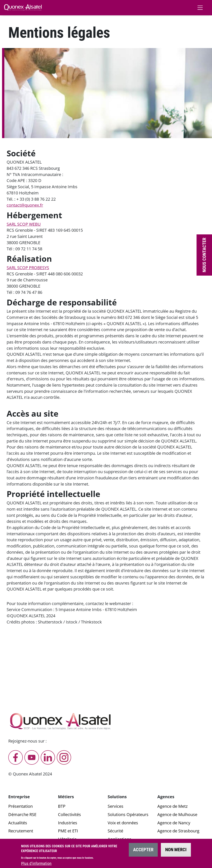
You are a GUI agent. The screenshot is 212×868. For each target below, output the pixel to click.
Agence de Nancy (174, 823)
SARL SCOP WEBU (24, 224)
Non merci (176, 852)
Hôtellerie (67, 839)
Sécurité (115, 831)
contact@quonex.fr (25, 205)
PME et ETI (68, 831)
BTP (62, 806)
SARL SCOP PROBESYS (28, 268)
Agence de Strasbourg (178, 831)
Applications (119, 839)
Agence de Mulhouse (177, 814)
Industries (68, 823)
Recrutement (21, 831)
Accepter (143, 852)
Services (116, 806)
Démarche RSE (22, 814)
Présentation (20, 806)
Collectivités (69, 814)
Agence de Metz (172, 806)
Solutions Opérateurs (128, 814)
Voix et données (123, 823)
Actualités (18, 823)
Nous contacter (204, 255)
